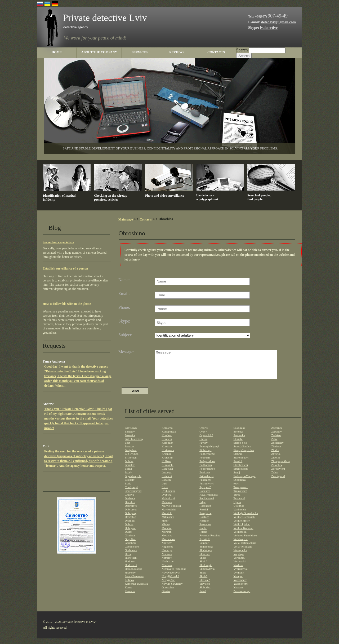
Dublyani (130, 533)
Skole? (203, 582)
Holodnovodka (133, 574)
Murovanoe (168, 545)
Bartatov (130, 437)
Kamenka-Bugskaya (137, 589)
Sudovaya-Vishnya (245, 482)
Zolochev (277, 470)
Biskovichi (131, 463)
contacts (216, 52)
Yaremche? (240, 585)
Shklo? (204, 567)
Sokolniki (239, 433)
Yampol (238, 582)
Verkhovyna (241, 545)
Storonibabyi (241, 463)
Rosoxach (205, 511)
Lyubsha (166, 500)
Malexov (167, 508)
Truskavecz (240, 496)
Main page (126, 219)
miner (165, 526)
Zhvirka (276, 459)
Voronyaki (240, 567)
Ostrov (203, 444)
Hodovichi (131, 571)
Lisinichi (167, 482)
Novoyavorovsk (171, 578)
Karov (128, 593)
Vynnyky (239, 578)
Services (140, 52)
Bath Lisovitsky (134, 444)
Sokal (203, 597)
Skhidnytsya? (207, 574)
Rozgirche (205, 519)
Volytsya (239, 559)
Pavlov (204, 448)
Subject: (125, 335)
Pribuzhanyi (206, 482)
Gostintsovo (132, 552)
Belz (127, 448)
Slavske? (205, 585)
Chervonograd (133, 496)
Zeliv (274, 444)
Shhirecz (204, 559)
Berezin (129, 452)
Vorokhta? (240, 563)
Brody (128, 478)
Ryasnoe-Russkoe (210, 541)
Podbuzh (205, 463)
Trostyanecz (241, 493)
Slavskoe (205, 589)
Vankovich (240, 515)
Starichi (238, 444)
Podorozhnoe (207, 474)
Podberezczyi (207, 459)
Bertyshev (131, 456)
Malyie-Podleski (171, 511)
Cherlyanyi (131, 493)
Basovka (130, 441)
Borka (128, 474)
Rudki (203, 533)
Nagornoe (167, 552)
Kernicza (130, 597)
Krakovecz (168, 456)
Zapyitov (276, 437)
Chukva (129, 500)
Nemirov (167, 559)
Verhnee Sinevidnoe (245, 541)
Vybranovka (241, 574)
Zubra (275, 478)
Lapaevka (167, 474)
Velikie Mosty (242, 526)
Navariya (167, 556)
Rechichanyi (207, 504)
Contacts (146, 219)
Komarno (167, 433)
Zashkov (276, 441)
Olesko (166, 597)
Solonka (238, 437)
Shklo (203, 563)
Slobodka (205, 593)
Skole (203, 578)
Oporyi (204, 433)
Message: (126, 352)
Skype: (124, 321)
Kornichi (167, 444)
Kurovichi (168, 470)
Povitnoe (205, 478)
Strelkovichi (241, 474)
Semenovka (206, 552)
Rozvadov (205, 530)
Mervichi (167, 519)
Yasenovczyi (241, 589)
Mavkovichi (169, 515)
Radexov (205, 496)
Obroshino (168, 593)
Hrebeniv (130, 578)
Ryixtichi (205, 545)
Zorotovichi (278, 474)
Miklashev (168, 522)
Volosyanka (240, 556)
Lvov (165, 493)
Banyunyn (131, 433)
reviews (177, 52)
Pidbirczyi (205, 456)
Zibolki (275, 463)
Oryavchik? (206, 441)
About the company (99, 52)
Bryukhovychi (133, 482)
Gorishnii (130, 548)
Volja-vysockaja (243, 552)
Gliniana (130, 541)
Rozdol (204, 515)
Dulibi (128, 537)
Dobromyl (131, 511)
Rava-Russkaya (208, 500)
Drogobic (130, 522)
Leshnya (166, 478)
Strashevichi (241, 470)
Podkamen (206, 470)
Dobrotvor (131, 515)
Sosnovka (239, 441)
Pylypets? (205, 493)
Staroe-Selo (240, 448)
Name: (124, 280)
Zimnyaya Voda (280, 467)
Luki (164, 489)
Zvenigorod (278, 482)
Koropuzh (167, 448)
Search (242, 50)
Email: (124, 294)
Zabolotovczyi (242, 597)
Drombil (130, 526)
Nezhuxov (168, 567)
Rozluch (204, 522)
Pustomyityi (206, 489)
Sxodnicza (240, 485)
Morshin (166, 533)
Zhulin (275, 456)
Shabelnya (206, 556)
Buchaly (130, 485)
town (237, 489)
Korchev (167, 441)
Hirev (128, 559)
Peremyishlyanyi (209, 452)
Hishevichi (131, 563)
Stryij (237, 478)
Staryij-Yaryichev (244, 456)
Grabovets (131, 556)
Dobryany (131, 519)
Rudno (203, 537)
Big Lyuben (132, 459)
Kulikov (166, 467)
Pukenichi (205, 485)
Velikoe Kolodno (244, 533)
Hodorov (130, 567)
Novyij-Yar (168, 585)
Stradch (238, 467)
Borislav (130, 470)
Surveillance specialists (58, 242)
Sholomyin (206, 571)
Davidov (130, 508)
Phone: (124, 307)
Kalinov (129, 585)
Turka (237, 500)
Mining (166, 530)
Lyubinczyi (168, 496)
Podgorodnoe (207, 467)
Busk (128, 489)
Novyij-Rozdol (170, 582)
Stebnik (238, 459)
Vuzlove (238, 571)
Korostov (167, 452)
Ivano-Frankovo (134, 582)
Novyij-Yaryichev (172, 589)
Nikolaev (167, 571)
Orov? (203, 437)
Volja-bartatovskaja (245, 548)
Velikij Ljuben (242, 530)
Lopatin (166, 485)
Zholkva (276, 452)
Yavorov (238, 593)
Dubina (129, 530)
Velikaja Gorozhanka (246, 519)
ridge (202, 508)
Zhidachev (277, 448)
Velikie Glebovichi (245, 522)
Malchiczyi (168, 504)
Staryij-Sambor (242, 452)
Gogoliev (130, 545)
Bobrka (129, 467)
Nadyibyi (167, 548)
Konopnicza (169, 437)
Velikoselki (240, 537)
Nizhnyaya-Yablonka (174, 574)
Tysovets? (239, 504)
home (57, 52)
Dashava (130, 504)
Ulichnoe (239, 511)
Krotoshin (167, 463)
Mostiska (167, 541)
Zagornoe (277, 433)
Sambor (204, 548)
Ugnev (237, 508)
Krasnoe (166, 459)
